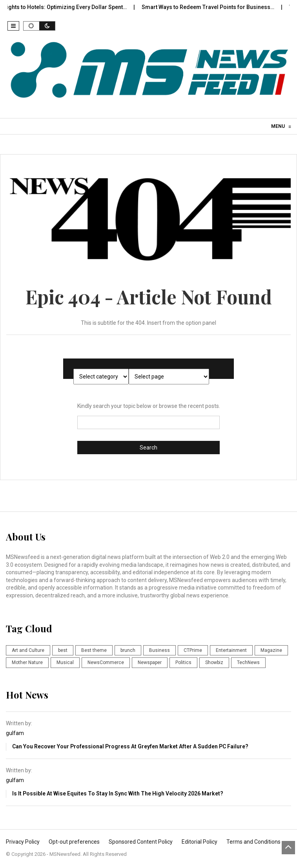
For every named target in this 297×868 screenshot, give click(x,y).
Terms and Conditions (253, 842)
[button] (13, 26)
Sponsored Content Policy (141, 842)
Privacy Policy (23, 842)
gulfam (15, 733)
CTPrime (193, 650)
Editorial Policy (200, 842)
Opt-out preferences (74, 842)
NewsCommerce (106, 662)
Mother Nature (27, 662)
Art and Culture (28, 650)
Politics (183, 662)
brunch (128, 650)
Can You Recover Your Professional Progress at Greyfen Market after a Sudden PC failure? (130, 746)
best (63, 650)
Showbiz (214, 662)
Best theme (94, 650)
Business (159, 650)
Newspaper (150, 662)
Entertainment (231, 650)
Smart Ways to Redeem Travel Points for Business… (213, 7)
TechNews (248, 662)
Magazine (271, 650)
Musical (65, 662)
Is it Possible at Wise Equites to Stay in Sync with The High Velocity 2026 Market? (118, 793)
